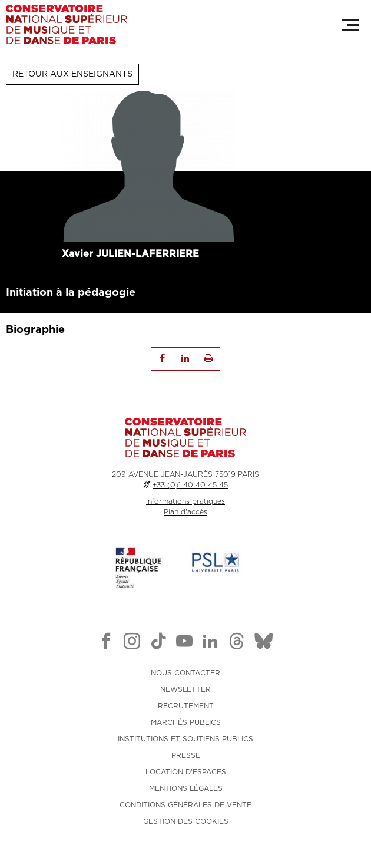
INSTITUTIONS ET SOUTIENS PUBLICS (185, 739)
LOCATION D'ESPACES (186, 772)
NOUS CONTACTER (185, 673)
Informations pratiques (185, 501)
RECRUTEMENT (186, 706)
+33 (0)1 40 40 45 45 (190, 485)
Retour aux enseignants (72, 74)
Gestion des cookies (186, 821)
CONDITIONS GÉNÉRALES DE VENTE (185, 805)
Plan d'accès (185, 512)
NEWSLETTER (185, 689)
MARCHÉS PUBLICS (186, 722)
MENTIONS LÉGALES (186, 788)
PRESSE (186, 755)
